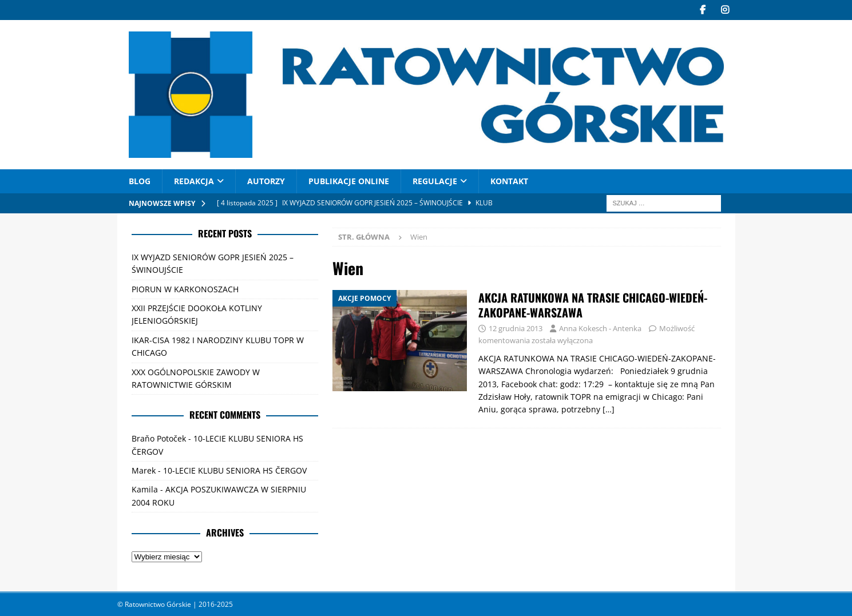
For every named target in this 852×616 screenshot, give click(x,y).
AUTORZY (266, 181)
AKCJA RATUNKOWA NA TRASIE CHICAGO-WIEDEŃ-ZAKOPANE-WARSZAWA (593, 305)
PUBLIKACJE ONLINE (349, 181)
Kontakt (509, 181)
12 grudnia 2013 (516, 328)
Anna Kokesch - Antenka (600, 328)
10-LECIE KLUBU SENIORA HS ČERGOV (235, 470)
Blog (140, 181)
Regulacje (435, 181)
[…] (609, 409)
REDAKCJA (194, 181)
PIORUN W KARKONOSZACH (185, 289)
